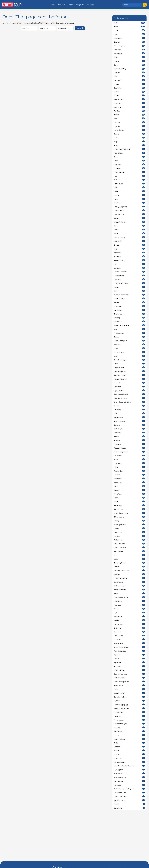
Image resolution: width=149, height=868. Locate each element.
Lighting (129, 287)
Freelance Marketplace (129, 708)
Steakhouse (129, 314)
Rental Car (129, 758)
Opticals (129, 195)
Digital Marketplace (129, 341)
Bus (129, 138)
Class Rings (129, 279)
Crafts (129, 348)
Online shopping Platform (129, 402)
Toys (129, 145)
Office (129, 689)
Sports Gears (129, 582)
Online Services (129, 210)
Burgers (129, 459)
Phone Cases (129, 636)
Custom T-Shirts (129, 237)
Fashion (129, 23)
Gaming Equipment (129, 674)
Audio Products (129, 643)
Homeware (129, 168)
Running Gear (129, 471)
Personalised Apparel (129, 394)
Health (129, 230)
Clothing (129, 42)
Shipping (129, 490)
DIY (129, 264)
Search (80, 28)
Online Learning (129, 670)
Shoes (129, 65)
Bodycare (129, 754)
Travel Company (129, 421)
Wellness (129, 218)
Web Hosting (129, 509)
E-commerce (129, 80)
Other (129, 30)
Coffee (129, 559)
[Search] (132, 5)
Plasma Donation (129, 448)
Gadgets (129, 126)
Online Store (129, 628)
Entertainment (129, 99)
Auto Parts (129, 164)
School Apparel (129, 276)
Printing (129, 521)
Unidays (129, 804)
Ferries (129, 735)
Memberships (129, 624)
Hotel (129, 502)
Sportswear (129, 107)
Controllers (129, 463)
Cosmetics (129, 103)
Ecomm (129, 751)
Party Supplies (129, 429)
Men (129, 486)
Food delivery (129, 153)
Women (129, 92)
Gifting (129, 356)
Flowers (129, 157)
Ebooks (129, 659)
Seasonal (129, 425)
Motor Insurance (129, 586)
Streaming (129, 387)
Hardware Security (129, 379)
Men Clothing (129, 781)
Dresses (129, 245)
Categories (79, 5)
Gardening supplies (129, 578)
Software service (129, 678)
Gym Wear (129, 655)
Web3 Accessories (129, 375)
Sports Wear (129, 532)
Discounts (129, 444)
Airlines (129, 528)
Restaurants (129, 53)
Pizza (129, 413)
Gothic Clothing (129, 299)
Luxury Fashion (129, 367)
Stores (70, 5)
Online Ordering (129, 172)
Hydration (129, 701)
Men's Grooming (129, 800)
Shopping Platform (129, 697)
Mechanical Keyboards (129, 295)
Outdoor (129, 609)
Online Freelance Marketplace (129, 789)
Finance (129, 84)
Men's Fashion (129, 720)
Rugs (129, 249)
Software (129, 180)
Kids (129, 176)
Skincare (129, 73)
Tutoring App (129, 685)
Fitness (129, 96)
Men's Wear (129, 494)
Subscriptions (129, 551)
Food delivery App (129, 651)
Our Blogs (90, 5)
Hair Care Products (129, 272)
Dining (129, 187)
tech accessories (129, 762)
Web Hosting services (129, 452)
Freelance (129, 345)
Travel (129, 27)
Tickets (129, 115)
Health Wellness (129, 739)
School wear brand (129, 793)
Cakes (129, 364)
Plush (129, 233)
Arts (129, 329)
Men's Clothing (129, 130)
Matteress (129, 716)
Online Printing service (129, 682)
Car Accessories (129, 544)
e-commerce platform (129, 570)
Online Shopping (129, 46)
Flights (129, 57)
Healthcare (129, 433)
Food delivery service (129, 597)
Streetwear (129, 632)
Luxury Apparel (129, 383)
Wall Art (129, 291)
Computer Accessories (129, 283)
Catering (129, 318)
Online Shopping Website (129, 149)
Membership (129, 731)
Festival (129, 436)
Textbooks (129, 666)
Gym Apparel (129, 770)
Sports (129, 226)
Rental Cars (129, 482)
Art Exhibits (129, 322)
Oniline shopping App (129, 705)
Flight (129, 743)
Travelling (129, 440)
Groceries (129, 639)
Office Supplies (129, 517)
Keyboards (129, 253)
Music (129, 593)
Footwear (129, 50)
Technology (129, 505)
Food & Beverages (129, 360)
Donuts (129, 567)
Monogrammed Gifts (129, 398)
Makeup (129, 406)
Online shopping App (129, 513)
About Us (61, 5)
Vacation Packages (129, 724)
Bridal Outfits (129, 773)
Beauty (129, 61)
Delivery (129, 191)
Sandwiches (129, 310)
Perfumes (129, 747)
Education (129, 410)
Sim (129, 555)
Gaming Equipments (129, 207)
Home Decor (129, 184)
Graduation (129, 306)
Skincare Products (129, 777)
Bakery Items (129, 712)
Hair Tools (129, 785)
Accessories (129, 38)
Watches (129, 203)
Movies (129, 620)
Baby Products (129, 214)
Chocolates (129, 601)
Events (129, 119)
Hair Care (129, 536)
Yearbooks (129, 268)
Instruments (129, 616)
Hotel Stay (129, 256)
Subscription (129, 808)
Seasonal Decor (129, 352)
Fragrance (129, 605)
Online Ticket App (129, 548)
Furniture (129, 111)
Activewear (129, 479)
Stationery (129, 728)
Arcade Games (129, 333)
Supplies (129, 302)
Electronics (129, 88)
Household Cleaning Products (129, 766)
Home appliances (129, 525)
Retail (129, 161)
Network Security (129, 590)
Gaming (129, 134)
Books (129, 498)
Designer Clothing (129, 371)
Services (129, 337)
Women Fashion (129, 693)
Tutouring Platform (129, 563)
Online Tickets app (129, 796)
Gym (129, 613)
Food (129, 34)
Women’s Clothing (129, 69)
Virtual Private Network (129, 647)
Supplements (129, 417)
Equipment (129, 662)
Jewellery (129, 574)
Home (53, 5)
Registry (129, 467)
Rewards (129, 475)
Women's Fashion (129, 222)
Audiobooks (129, 540)
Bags (129, 142)
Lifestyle (129, 122)
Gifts (129, 76)
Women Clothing (129, 260)
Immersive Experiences (129, 325)
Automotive (129, 241)
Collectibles (129, 456)
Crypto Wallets (129, 390)
